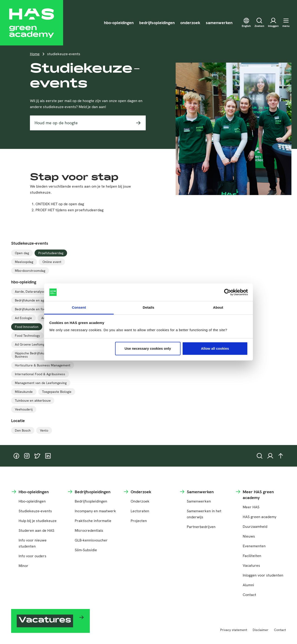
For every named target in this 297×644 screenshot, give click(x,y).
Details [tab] (148, 307)
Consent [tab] (79, 307)
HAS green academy (260, 517)
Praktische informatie (93, 521)
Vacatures (251, 566)
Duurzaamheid (255, 527)
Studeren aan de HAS (36, 530)
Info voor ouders (32, 556)
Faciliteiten (252, 556)
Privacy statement (234, 630)
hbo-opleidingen (119, 23)
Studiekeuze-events (35, 511)
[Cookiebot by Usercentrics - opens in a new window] (228, 292)
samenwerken (219, 23)
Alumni (248, 585)
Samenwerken (199, 501)
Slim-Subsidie (86, 550)
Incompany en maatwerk (95, 511)
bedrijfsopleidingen (157, 23)
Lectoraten (140, 511)
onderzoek (190, 23)
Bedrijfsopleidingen (91, 501)
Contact (249, 595)
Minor (23, 566)
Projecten (139, 521)
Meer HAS (251, 507)
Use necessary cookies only (148, 348)
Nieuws (249, 536)
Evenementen (254, 546)
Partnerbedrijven (201, 527)
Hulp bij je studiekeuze (38, 521)
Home (35, 54)
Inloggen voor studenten (263, 575)
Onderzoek (140, 501)
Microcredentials (89, 530)
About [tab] (218, 307)
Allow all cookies (215, 348)
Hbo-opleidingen (32, 501)
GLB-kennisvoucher (91, 540)
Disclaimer (261, 630)
